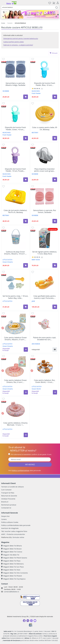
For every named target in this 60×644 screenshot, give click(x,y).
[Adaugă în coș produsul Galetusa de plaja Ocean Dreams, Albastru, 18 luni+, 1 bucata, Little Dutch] (26, 265)
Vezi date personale (25, 470)
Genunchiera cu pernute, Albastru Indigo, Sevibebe (15, 84)
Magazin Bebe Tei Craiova (12, 552)
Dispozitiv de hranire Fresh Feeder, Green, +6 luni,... (15, 128)
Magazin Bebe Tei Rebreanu (12, 564)
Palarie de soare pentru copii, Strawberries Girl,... (45, 339)
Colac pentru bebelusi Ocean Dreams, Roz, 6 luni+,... (15, 381)
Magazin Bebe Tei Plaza (11, 561)
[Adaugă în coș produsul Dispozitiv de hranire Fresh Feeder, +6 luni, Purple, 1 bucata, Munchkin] (26, 180)
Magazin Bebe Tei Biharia (11, 546)
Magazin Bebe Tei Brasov (11, 549)
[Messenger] (28, 621)
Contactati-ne (6, 508)
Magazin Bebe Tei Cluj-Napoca (13, 579)
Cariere (4, 519)
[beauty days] (30, 14)
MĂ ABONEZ (30, 465)
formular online (18, 537)
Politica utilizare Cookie (10, 522)
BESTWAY (35, 133)
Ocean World (36, 389)
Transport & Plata (8, 493)
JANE (33, 301)
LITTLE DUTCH (7, 260)
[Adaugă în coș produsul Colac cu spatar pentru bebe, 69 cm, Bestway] (55, 138)
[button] (26, 349)
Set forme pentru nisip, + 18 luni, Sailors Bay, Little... (15, 297)
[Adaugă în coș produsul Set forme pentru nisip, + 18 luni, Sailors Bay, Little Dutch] (26, 307)
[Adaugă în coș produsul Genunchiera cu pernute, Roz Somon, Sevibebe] (55, 221)
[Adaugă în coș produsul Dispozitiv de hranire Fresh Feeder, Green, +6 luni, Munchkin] (26, 138)
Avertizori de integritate (10, 528)
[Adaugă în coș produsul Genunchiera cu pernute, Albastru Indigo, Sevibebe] (26, 97)
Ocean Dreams (8, 262)
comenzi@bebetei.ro (11, 592)
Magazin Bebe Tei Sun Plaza (12, 567)
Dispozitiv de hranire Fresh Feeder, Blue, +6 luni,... (45, 84)
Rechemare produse (9, 505)
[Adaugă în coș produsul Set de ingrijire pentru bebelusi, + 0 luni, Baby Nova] (55, 265)
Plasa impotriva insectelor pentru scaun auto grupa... (45, 170)
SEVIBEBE (6, 91)
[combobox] (30, 7)
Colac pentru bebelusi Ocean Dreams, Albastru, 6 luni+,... (15, 339)
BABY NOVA (36, 260)
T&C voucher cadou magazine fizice (14, 531)
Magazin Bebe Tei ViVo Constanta (14, 573)
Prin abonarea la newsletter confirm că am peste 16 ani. (31, 454)
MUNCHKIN (36, 91)
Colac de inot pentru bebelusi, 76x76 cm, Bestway (15, 211)
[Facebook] (24, 621)
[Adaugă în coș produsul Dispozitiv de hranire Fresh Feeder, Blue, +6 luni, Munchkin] (55, 97)
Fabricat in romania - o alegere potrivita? (18, 45)
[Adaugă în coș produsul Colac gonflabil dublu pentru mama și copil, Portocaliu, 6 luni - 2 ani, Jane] (55, 307)
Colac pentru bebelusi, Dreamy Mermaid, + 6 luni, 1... (15, 424)
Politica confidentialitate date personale (16, 525)
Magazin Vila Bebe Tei (10, 555)
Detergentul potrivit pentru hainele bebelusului (21, 38)
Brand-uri (5, 502)
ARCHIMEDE (36, 344)
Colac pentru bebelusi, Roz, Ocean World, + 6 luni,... (45, 381)
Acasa (3, 23)
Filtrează (54, 53)
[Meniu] (3, 3)
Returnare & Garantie (9, 496)
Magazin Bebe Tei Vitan (11, 570)
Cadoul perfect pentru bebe (14, 42)
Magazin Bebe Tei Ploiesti (12, 576)
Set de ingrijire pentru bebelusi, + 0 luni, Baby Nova (45, 253)
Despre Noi (5, 516)
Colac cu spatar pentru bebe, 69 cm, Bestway (45, 128)
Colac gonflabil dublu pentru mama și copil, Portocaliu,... (45, 297)
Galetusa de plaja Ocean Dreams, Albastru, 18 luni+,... (15, 253)
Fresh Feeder (36, 93)
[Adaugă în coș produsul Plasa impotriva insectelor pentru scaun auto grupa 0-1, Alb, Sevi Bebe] (55, 180)
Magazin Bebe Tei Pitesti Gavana (14, 558)
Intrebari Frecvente (8, 499)
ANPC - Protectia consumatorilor (13, 534)
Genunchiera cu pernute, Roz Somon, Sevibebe (45, 211)
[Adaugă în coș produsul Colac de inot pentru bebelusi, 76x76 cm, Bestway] (26, 221)
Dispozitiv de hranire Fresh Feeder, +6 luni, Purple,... (15, 170)
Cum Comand (6, 490)
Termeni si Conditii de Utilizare (12, 487)
